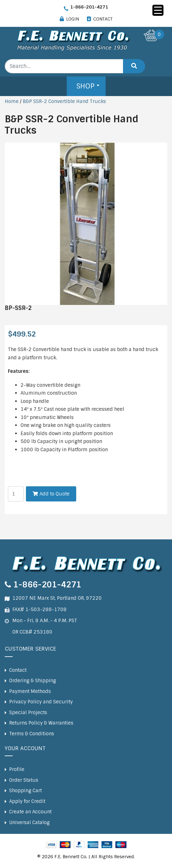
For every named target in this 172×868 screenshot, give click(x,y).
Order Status (24, 780)
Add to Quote (55, 494)
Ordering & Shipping (33, 681)
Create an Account (30, 812)
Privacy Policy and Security (41, 702)
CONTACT (103, 19)
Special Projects (28, 713)
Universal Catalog (29, 822)
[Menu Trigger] (158, 10)
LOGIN (73, 19)
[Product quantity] (16, 494)
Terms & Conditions (32, 734)
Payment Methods (30, 691)
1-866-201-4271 (89, 7)
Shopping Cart (25, 791)
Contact (18, 670)
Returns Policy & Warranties (41, 723)
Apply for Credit (27, 801)
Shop (85, 86)
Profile (17, 769)
